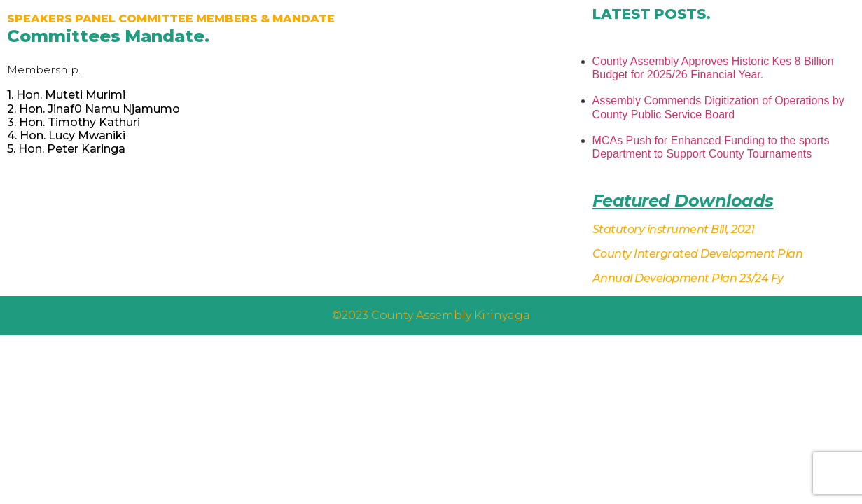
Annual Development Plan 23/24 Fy (688, 278)
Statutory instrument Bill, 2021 (674, 229)
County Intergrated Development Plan (698, 254)
